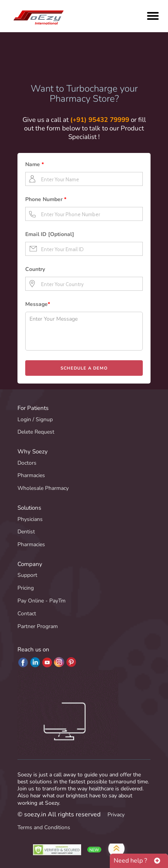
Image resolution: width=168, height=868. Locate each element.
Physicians (30, 519)
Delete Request (36, 432)
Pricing (26, 588)
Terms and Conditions (44, 827)
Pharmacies (31, 475)
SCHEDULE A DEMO (84, 368)
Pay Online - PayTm (42, 601)
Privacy (116, 815)
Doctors (27, 463)
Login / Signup (35, 419)
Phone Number (46, 199)
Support (27, 575)
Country (35, 269)
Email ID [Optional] (50, 234)
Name (35, 164)
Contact (27, 614)
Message (38, 304)
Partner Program (38, 626)
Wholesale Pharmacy (43, 488)
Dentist (26, 532)
